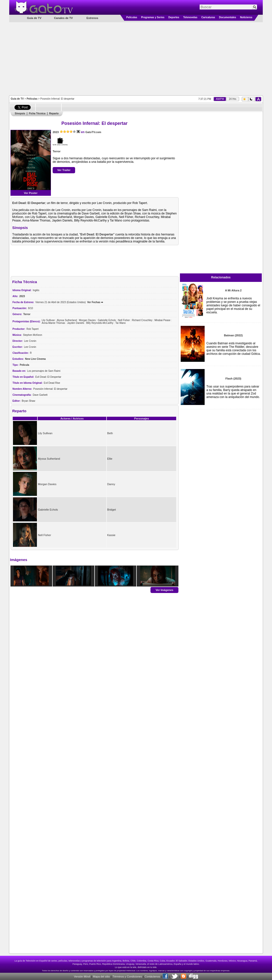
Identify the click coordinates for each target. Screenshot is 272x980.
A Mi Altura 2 (233, 290)
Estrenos (92, 18)
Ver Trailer (64, 170)
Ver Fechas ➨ (95, 302)
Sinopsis (20, 113)
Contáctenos (152, 977)
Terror (57, 151)
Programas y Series (153, 17)
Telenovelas (190, 17)
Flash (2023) (233, 379)
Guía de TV (17, 99)
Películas (132, 17)
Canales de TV (63, 18)
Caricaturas (208, 17)
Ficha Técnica (37, 113)
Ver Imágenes (165, 590)
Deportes (174, 17)
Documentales (228, 17)
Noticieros (246, 17)
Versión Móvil (82, 977)
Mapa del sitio (101, 977)
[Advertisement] (136, 58)
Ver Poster (31, 193)
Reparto (54, 113)
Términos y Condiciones (127, 977)
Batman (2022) (233, 335)
